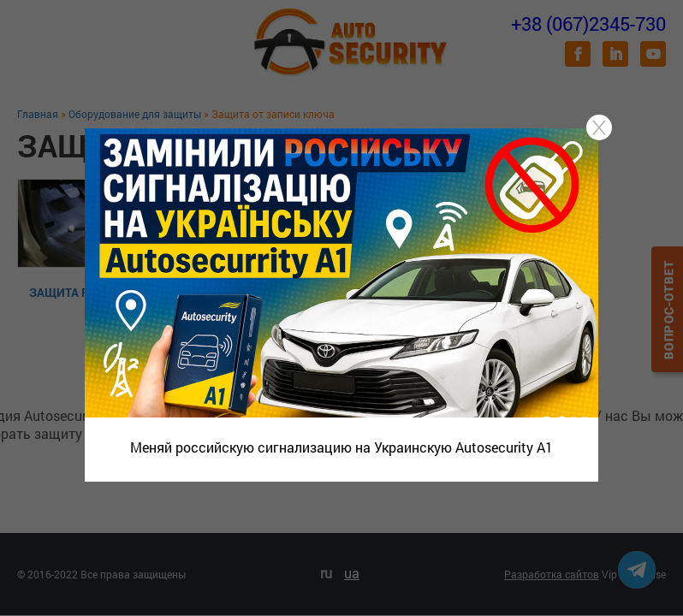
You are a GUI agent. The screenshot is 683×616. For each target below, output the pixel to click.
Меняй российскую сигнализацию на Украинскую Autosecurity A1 (341, 447)
